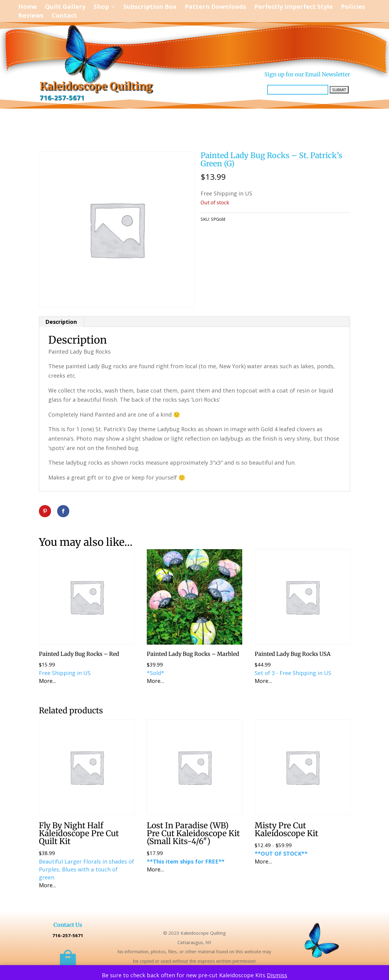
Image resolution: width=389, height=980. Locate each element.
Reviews (31, 16)
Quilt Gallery (65, 8)
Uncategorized (261, 219)
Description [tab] (61, 322)
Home (28, 8)
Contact (64, 16)
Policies (353, 8)
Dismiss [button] (277, 975)
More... (48, 681)
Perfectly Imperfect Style (294, 8)
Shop (101, 8)
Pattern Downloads (215, 8)
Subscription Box (150, 8)
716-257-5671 (62, 98)
